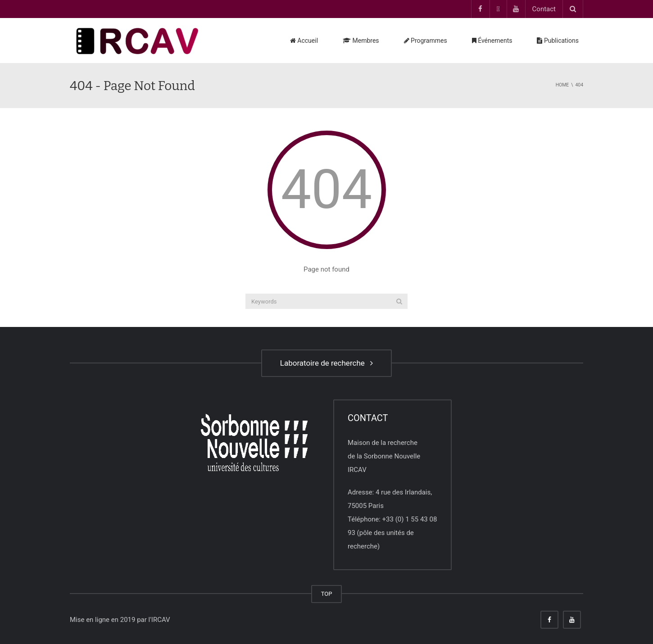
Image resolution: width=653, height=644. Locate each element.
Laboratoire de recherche (326, 363)
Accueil (304, 41)
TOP (327, 594)
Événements (492, 41)
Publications (558, 41)
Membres (361, 41)
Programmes (426, 41)
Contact (544, 9)
